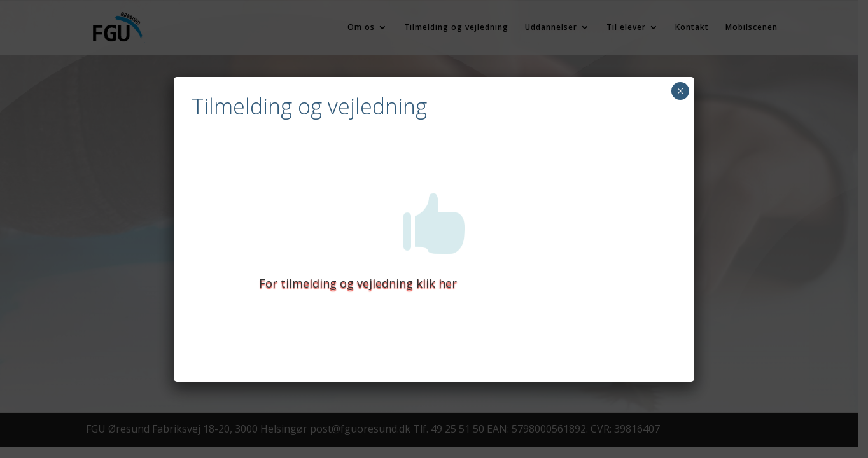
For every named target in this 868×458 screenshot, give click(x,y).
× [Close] (681, 91)
